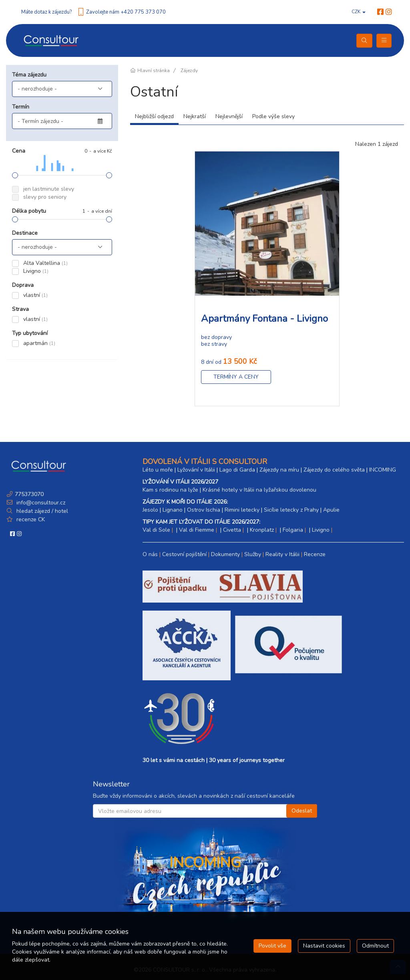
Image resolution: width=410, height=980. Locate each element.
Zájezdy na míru (279, 470)
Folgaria (293, 530)
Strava (20, 309)
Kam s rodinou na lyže (170, 490)
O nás (150, 554)
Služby (253, 554)
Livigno (321, 530)
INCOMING (383, 470)
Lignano (173, 510)
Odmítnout (375, 946)
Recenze (315, 554)
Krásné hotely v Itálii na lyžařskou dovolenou (259, 490)
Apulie (331, 510)
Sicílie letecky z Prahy (291, 510)
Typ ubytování (30, 333)
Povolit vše (272, 946)
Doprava (23, 285)
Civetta (232, 530)
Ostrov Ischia (204, 510)
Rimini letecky (242, 510)
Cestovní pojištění (184, 554)
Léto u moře (158, 470)
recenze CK (31, 519)
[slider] (15, 175)
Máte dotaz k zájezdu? (46, 12)
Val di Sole (156, 530)
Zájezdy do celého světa (334, 470)
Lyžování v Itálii (196, 470)
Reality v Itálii (282, 554)
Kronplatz (262, 530)
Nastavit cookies (324, 946)
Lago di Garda (237, 470)
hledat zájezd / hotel (42, 511)
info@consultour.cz (40, 503)
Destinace (25, 233)
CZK (359, 12)
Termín (21, 107)
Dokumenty (225, 554)
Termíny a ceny (236, 377)
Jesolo (150, 510)
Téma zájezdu (29, 75)
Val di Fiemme (197, 530)
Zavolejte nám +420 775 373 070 (126, 12)
